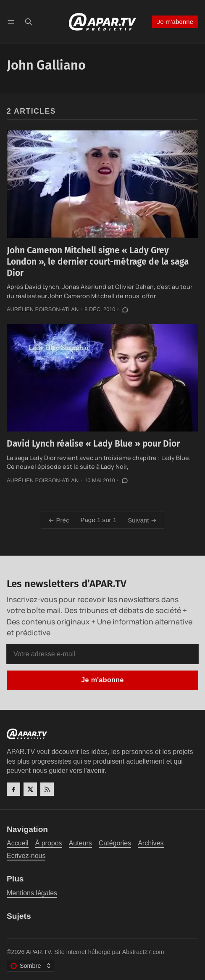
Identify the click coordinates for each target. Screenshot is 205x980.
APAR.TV (38, 952)
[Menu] (12, 22)
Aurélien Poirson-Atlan (43, 309)
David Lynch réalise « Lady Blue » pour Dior (93, 444)
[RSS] (47, 789)
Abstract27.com (143, 952)
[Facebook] (13, 789)
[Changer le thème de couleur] (30, 966)
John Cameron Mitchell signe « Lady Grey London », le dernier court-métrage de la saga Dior (98, 262)
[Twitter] (30, 789)
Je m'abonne (175, 22)
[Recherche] (29, 22)
